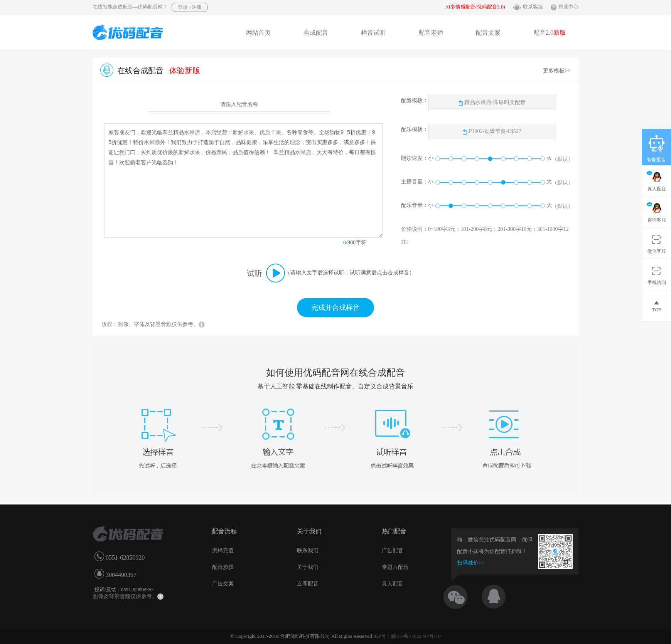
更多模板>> (557, 71)
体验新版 (185, 71)
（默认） (563, 159)
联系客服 (533, 7)
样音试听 (373, 33)
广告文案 (223, 584)
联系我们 (308, 551)
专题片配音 (395, 567)
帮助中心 (568, 7)
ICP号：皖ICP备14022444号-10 (407, 636)
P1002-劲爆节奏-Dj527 (495, 131)
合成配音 (316, 33)
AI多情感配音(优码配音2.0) (475, 7)
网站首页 (258, 33)
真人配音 (393, 584)
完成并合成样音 (335, 308)
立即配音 (308, 584)
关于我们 (308, 567)
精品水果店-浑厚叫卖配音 (492, 103)
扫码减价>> (471, 563)
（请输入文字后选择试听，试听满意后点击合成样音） (350, 273)
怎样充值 (223, 551)
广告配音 (393, 551)
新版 (560, 33)
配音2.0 (550, 33)
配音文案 (488, 33)
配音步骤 (223, 567)
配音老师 (431, 33)
